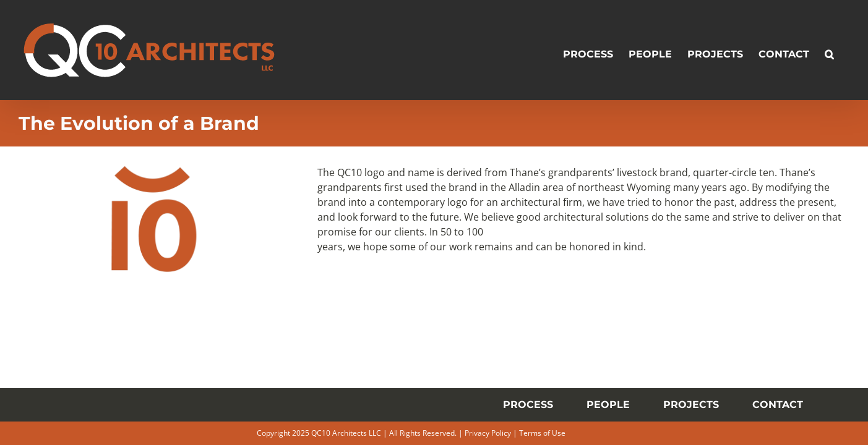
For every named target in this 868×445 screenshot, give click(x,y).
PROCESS (528, 405)
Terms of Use (542, 433)
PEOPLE (608, 405)
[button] (845, 50)
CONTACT (778, 405)
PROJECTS (691, 405)
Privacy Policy (488, 433)
